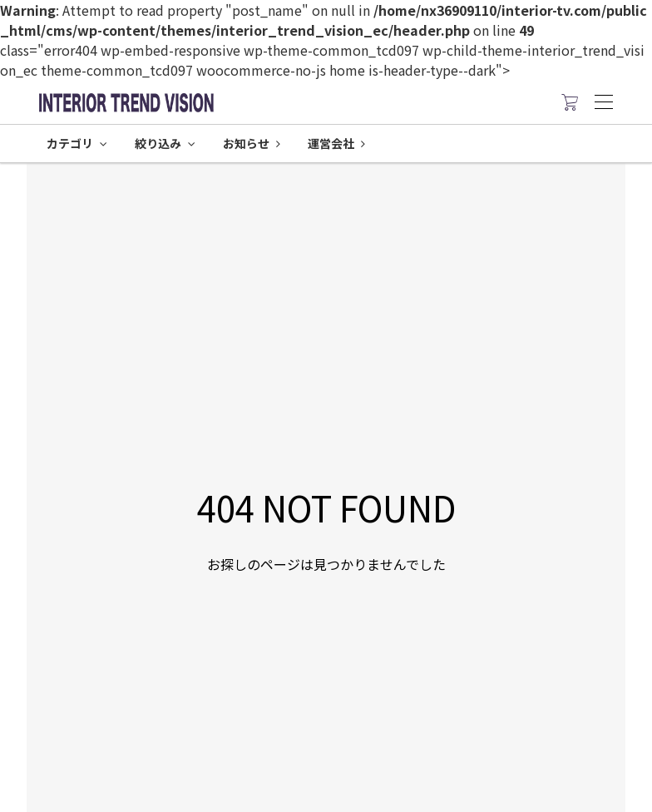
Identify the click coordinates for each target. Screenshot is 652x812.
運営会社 (336, 143)
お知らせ (252, 143)
